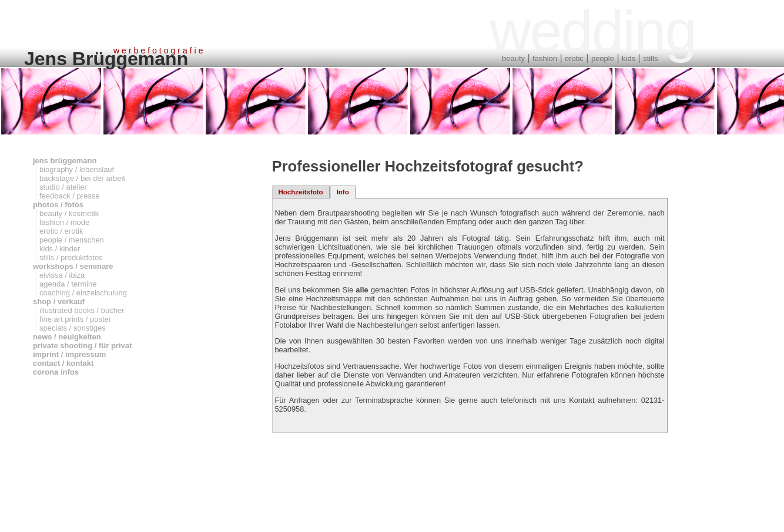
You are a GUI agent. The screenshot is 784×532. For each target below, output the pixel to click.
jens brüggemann (65, 161)
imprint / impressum (69, 354)
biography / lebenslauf (77, 169)
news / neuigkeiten (67, 337)
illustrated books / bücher (82, 310)
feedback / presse (70, 196)
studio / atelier (63, 187)
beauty (513, 58)
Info (343, 192)
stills (650, 58)
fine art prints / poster (75, 319)
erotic (574, 58)
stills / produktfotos (71, 257)
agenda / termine (68, 284)
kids (629, 58)
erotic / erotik (61, 231)
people (603, 58)
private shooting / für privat (82, 346)
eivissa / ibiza (62, 275)
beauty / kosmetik (69, 213)
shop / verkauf (59, 302)
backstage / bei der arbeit (82, 178)
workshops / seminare (73, 266)
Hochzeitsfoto (301, 192)
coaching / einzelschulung (83, 293)
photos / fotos (58, 205)
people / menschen (72, 240)
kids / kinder (60, 249)
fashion (545, 58)
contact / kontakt (63, 363)
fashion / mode (64, 222)
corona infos (56, 372)
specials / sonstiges (73, 328)
